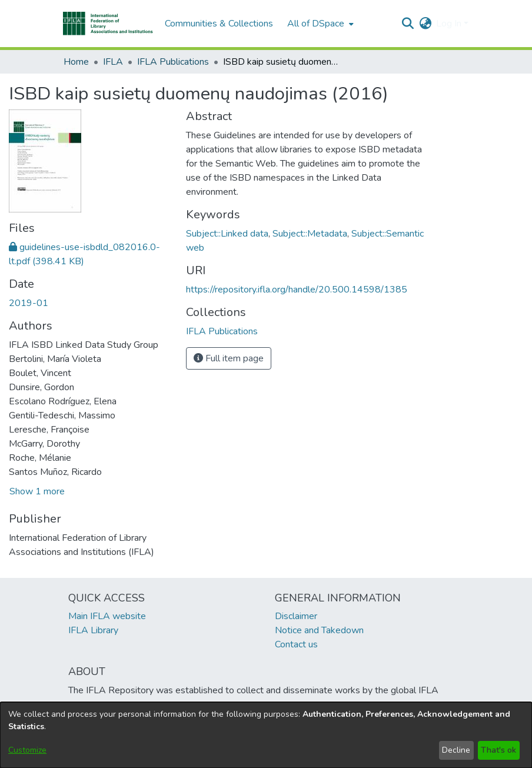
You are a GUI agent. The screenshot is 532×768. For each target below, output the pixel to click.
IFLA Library (93, 630)
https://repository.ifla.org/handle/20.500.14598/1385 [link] (297, 290)
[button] (108, 24)
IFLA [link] (113, 62)
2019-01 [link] (29, 303)
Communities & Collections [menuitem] (219, 24)
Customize (27, 750)
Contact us (296, 644)
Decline (456, 750)
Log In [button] (450, 24)
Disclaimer (296, 616)
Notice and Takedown (319, 630)
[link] (222, 331)
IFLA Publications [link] (173, 62)
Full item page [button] (229, 358)
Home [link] (76, 62)
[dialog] (266, 735)
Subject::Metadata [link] (310, 234)
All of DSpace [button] (316, 24)
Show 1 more (37, 491)
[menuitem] (319, 24)
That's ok (498, 750)
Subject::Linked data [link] (227, 234)
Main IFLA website (107, 616)
